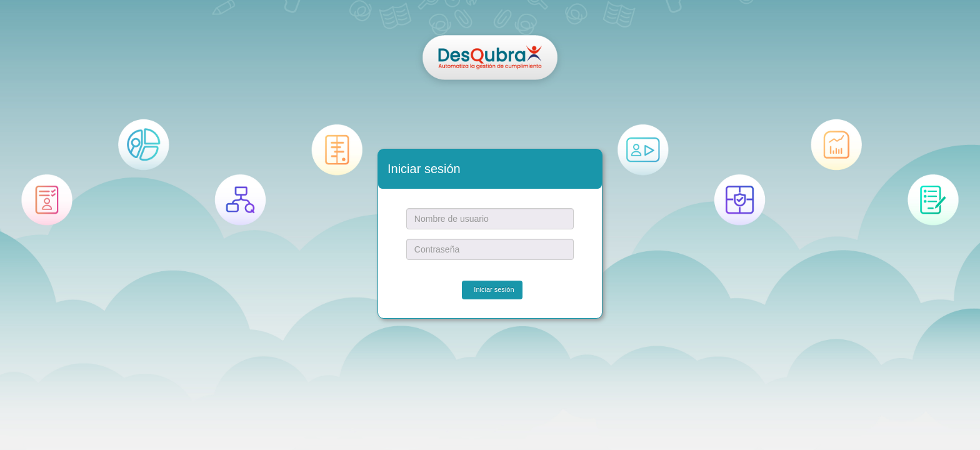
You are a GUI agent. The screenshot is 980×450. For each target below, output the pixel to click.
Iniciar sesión (494, 289)
